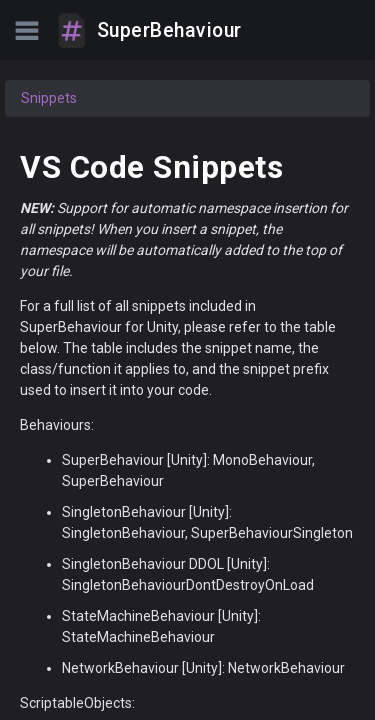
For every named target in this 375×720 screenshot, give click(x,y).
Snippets (49, 98)
